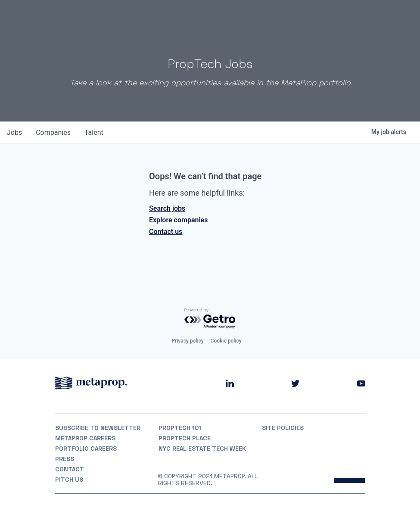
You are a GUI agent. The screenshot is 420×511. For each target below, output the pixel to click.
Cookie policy (226, 341)
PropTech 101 (180, 428)
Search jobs (167, 208)
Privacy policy (187, 341)
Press (65, 459)
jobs (14, 132)
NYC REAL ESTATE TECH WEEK (202, 449)
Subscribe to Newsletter (98, 428)
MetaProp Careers (85, 438)
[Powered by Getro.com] (210, 319)
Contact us (166, 232)
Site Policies (283, 428)
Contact (70, 469)
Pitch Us (69, 480)
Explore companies (178, 220)
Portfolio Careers (86, 449)
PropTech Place (185, 438)
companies (53, 132)
